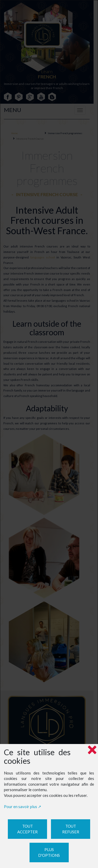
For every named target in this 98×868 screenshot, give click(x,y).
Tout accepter (27, 829)
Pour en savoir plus (21, 807)
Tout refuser (71, 829)
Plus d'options (49, 853)
